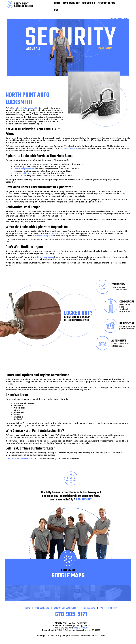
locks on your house (44, 257)
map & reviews (81, 628)
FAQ (56, 11)
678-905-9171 (84, 500)
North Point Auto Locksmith (24, 108)
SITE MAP (113, 608)
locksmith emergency (43, 236)
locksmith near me (69, 148)
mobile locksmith (57, 233)
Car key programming (24, 169)
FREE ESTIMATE (42, 608)
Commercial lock (21, 173)
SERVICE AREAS (88, 608)
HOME (27, 608)
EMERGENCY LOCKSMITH (65, 608)
